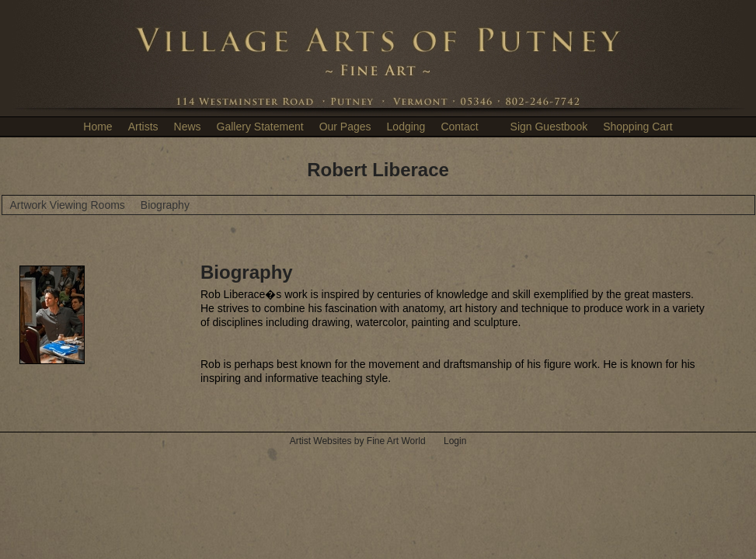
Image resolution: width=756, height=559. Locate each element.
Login (455, 441)
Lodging (406, 127)
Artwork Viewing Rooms (68, 205)
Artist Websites (321, 441)
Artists (143, 127)
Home (98, 127)
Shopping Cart (638, 127)
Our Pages (345, 127)
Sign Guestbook (549, 127)
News (188, 127)
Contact (459, 127)
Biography (165, 205)
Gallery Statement (260, 127)
